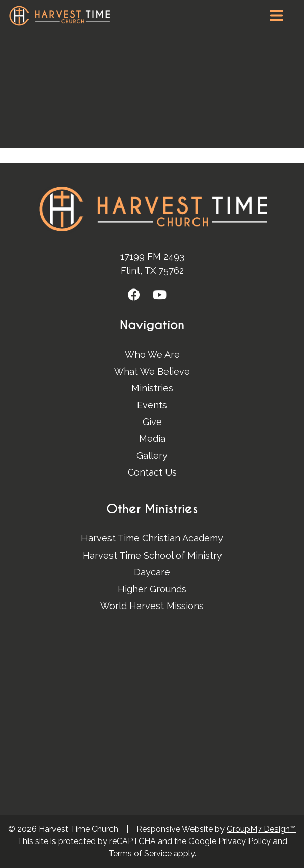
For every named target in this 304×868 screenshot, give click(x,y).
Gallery (152, 455)
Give (152, 422)
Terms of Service (140, 853)
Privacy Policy (245, 841)
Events (152, 405)
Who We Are (152, 354)
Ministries (152, 388)
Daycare (152, 572)
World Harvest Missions (152, 606)
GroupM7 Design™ (261, 829)
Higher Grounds (152, 589)
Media (152, 439)
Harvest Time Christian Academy (152, 538)
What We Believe (152, 371)
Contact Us (152, 472)
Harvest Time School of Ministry (152, 555)
